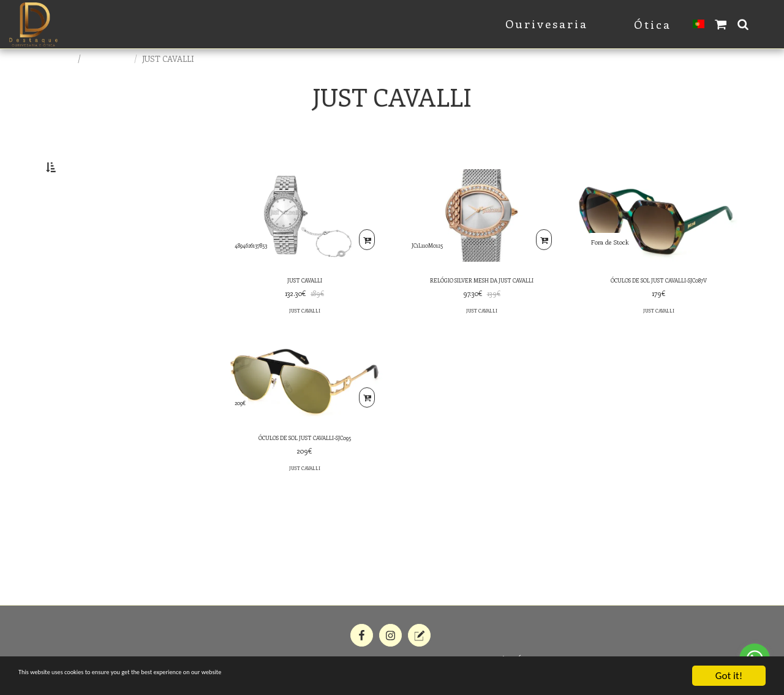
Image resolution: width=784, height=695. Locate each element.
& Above (83, 277)
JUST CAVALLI (305, 313)
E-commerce (108, 59)
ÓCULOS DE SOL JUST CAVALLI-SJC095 (304, 475)
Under (78, 228)
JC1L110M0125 (432, 273)
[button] (721, 24)
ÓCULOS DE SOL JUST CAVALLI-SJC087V (658, 313)
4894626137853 (258, 273)
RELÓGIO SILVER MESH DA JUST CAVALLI (482, 313)
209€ (244, 435)
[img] (305, 247)
